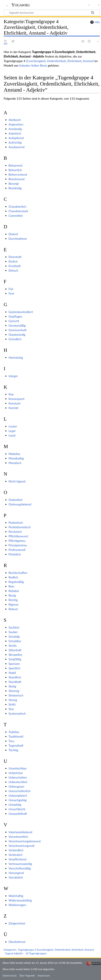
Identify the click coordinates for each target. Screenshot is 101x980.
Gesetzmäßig (17, 325)
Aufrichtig (15, 142)
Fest (11, 293)
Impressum (44, 975)
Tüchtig (13, 750)
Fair (11, 289)
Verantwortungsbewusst (25, 841)
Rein (11, 586)
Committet (16, 216)
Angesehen (16, 124)
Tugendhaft (16, 745)
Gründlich (15, 339)
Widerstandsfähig (20, 900)
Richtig (13, 600)
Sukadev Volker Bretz (33, 65)
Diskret (13, 234)
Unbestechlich (18, 782)
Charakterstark (18, 211)
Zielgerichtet (17, 923)
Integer (13, 376)
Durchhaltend (18, 239)
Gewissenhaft (18, 330)
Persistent (15, 532)
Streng (13, 700)
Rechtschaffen (18, 573)
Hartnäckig (16, 357)
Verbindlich (16, 850)
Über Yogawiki (27, 975)
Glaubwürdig (17, 334)
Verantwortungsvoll (21, 846)
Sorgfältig (15, 659)
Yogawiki (21, 5)
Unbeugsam (16, 786)
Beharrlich (15, 170)
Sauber (13, 632)
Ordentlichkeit (57, 61)
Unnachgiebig (18, 800)
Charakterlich (17, 207)
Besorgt (14, 184)
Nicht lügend (17, 481)
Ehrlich (13, 261)
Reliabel (14, 591)
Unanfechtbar (18, 768)
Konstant (15, 403)
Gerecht (14, 321)
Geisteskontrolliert (21, 312)
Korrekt (14, 408)
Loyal (12, 435)
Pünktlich (15, 554)
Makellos (14, 454)
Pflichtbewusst (18, 536)
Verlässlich (16, 855)
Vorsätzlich (16, 877)
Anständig (15, 129)
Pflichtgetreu (17, 541)
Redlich (13, 577)
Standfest (15, 677)
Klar (11, 394)
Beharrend (15, 165)
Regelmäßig (16, 582)
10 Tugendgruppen (36, 953)
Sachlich (14, 627)
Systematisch (17, 713)
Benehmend (17, 179)
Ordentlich (16, 500)
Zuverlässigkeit (36, 61)
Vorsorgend (16, 873)
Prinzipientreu (18, 545)
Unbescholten (18, 777)
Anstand (88, 61)
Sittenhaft (15, 650)
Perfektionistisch (20, 527)
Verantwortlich (18, 837)
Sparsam (14, 664)
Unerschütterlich (20, 791)
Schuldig (14, 636)
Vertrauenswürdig (20, 864)
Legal (12, 431)
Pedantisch (16, 523)
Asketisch (15, 133)
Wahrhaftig (16, 896)
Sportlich (14, 668)
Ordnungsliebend (20, 504)
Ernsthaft (15, 266)
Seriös (13, 646)
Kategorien (10, 950)
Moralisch (15, 463)
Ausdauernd (17, 147)
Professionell (17, 550)
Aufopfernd (16, 138)
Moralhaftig (16, 458)
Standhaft (15, 682)
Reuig (12, 595)
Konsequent (17, 399)
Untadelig (15, 805)
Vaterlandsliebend (20, 832)
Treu (11, 741)
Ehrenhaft (15, 257)
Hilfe (95, 22)
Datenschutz (10, 975)
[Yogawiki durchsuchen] (52, 12)
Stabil (12, 673)
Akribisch (15, 120)
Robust (13, 609)
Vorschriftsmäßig (20, 868)
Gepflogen (15, 316)
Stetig (12, 686)
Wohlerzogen (17, 905)
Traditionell (16, 736)
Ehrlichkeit (74, 61)
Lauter (13, 426)
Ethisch (13, 270)
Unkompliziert (18, 795)
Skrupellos (15, 655)
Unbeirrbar (16, 773)
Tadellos (14, 732)
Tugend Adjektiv (14, 953)
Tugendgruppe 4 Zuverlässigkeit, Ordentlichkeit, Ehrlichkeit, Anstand (56, 950)
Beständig (15, 188)
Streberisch (16, 695)
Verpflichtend (17, 859)
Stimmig (14, 691)
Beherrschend (18, 174)
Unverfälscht (17, 809)
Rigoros (14, 604)
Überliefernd (17, 942)
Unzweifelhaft (18, 814)
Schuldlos (15, 641)
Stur (11, 709)
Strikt (12, 704)
